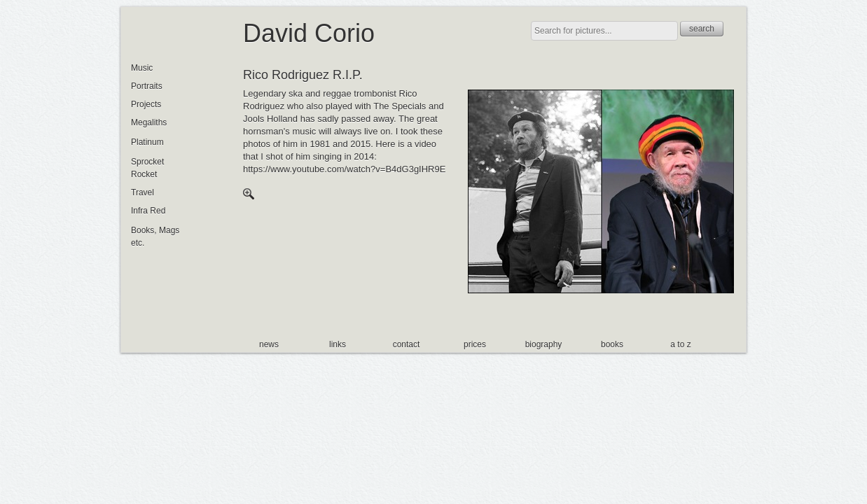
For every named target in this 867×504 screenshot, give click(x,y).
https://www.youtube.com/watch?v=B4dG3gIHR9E (344, 169)
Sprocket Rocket (147, 168)
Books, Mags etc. (155, 237)
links (338, 344)
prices (475, 344)
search (702, 29)
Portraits (147, 86)
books (612, 344)
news (269, 344)
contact (407, 344)
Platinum (147, 142)
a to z (680, 344)
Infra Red (148, 211)
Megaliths (149, 122)
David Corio (309, 33)
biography (544, 344)
